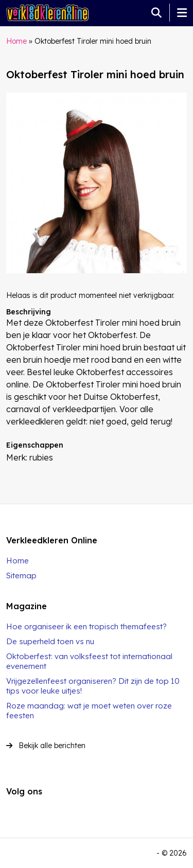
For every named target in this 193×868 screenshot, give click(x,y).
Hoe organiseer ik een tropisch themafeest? (86, 626)
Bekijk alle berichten (46, 746)
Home (16, 41)
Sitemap (21, 575)
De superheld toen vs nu (50, 641)
